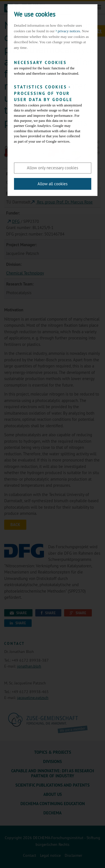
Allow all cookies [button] (53, 184)
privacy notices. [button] (69, 31)
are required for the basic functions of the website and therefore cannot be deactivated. (48, 68)
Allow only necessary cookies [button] (53, 168)
